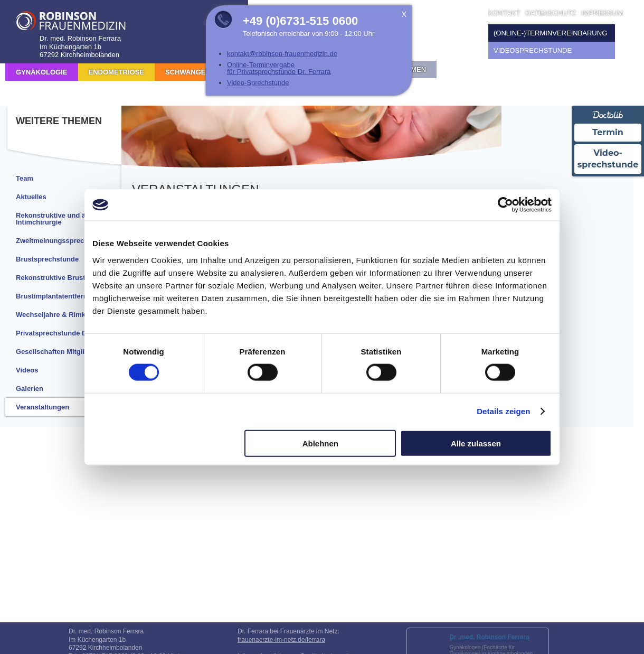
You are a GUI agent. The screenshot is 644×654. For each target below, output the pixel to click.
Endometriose (116, 72)
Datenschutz (551, 13)
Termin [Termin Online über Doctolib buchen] (608, 132)
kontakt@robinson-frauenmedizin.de (282, 54)
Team (25, 178)
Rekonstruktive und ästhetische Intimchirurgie (68, 219)
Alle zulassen (476, 443)
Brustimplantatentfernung (58, 296)
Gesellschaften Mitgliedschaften (68, 352)
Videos (27, 370)
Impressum (602, 13)
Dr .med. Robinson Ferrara (489, 637)
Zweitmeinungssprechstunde (63, 241)
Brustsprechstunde (47, 259)
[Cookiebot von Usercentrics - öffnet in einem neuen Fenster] (505, 205)
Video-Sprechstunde (258, 83)
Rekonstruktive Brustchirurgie (65, 278)
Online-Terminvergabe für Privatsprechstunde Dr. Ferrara (279, 68)
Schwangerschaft (202, 72)
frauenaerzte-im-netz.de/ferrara (281, 640)
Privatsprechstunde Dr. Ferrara (66, 333)
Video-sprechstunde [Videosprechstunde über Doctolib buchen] (608, 159)
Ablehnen (320, 443)
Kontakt (504, 13)
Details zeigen (503, 411)
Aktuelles (31, 197)
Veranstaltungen (42, 407)
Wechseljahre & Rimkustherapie (68, 315)
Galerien (30, 389)
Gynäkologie (42, 72)
